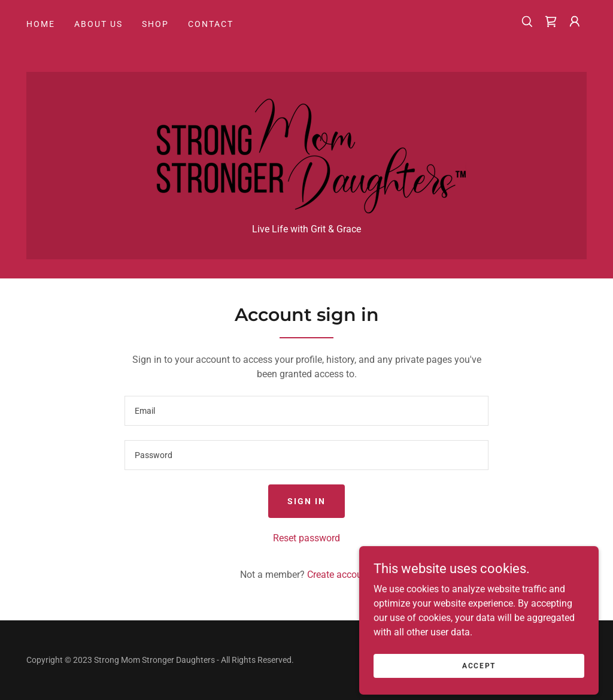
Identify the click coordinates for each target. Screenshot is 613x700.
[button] (575, 22)
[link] (551, 22)
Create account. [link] (340, 575)
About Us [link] (98, 24)
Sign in (306, 501)
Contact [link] (211, 24)
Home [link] (41, 24)
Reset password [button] (306, 538)
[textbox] (306, 411)
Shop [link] (155, 24)
